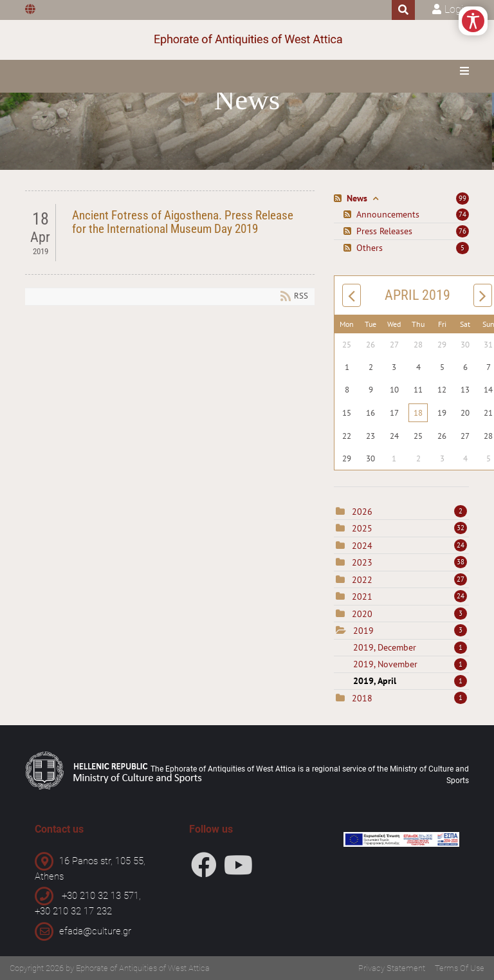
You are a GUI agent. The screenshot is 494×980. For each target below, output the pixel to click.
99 (462, 198)
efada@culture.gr (95, 931)
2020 (362, 614)
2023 (362, 562)
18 (418, 413)
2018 (362, 698)
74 (462, 214)
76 (462, 231)
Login (457, 9)
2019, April (410, 681)
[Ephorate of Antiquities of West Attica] (247, 40)
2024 (362, 546)
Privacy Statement (392, 968)
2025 (362, 528)
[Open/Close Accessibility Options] (473, 21)
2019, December (410, 647)
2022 (362, 580)
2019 (363, 631)
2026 (362, 512)
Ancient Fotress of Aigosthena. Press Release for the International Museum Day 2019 (183, 222)
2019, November (410, 664)
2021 (362, 596)
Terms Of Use (460, 968)
